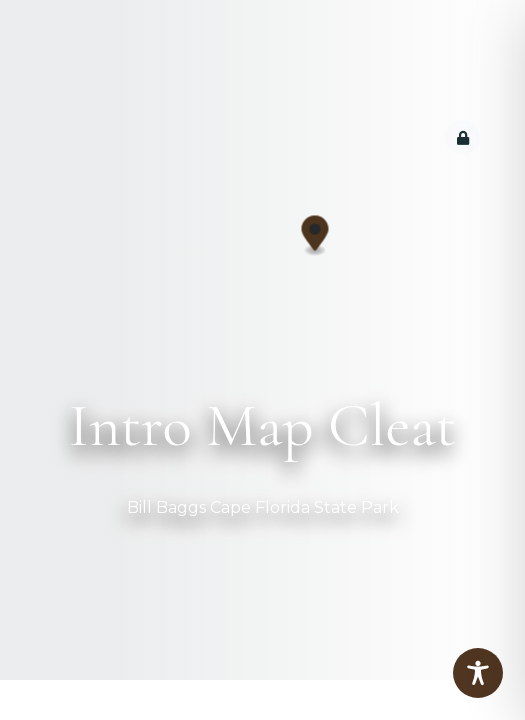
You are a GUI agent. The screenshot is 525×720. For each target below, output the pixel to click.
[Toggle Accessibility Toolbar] (478, 673)
